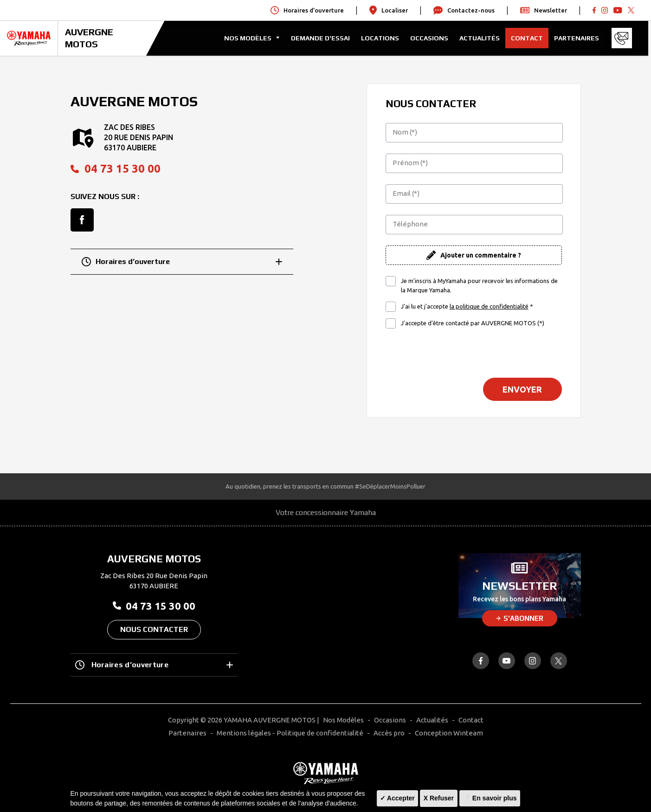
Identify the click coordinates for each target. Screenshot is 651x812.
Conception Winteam (449, 733)
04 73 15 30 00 (116, 169)
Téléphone (410, 224)
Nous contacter (154, 629)
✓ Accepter (397, 798)
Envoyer (522, 389)
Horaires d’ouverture (182, 262)
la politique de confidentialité (489, 306)
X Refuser (439, 798)
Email (406, 193)
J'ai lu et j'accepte (467, 307)
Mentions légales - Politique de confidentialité (290, 733)
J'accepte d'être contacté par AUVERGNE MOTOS (473, 323)
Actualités (482, 38)
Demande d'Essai (323, 38)
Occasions (432, 38)
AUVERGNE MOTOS (89, 38)
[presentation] (474, 353)
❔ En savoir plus (490, 798)
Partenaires (579, 38)
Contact (530, 38)
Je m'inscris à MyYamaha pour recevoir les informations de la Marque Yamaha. (479, 285)
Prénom (410, 163)
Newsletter (544, 10)
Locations (383, 38)
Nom (405, 132)
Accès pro (389, 733)
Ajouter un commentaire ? (481, 255)
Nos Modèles (343, 720)
